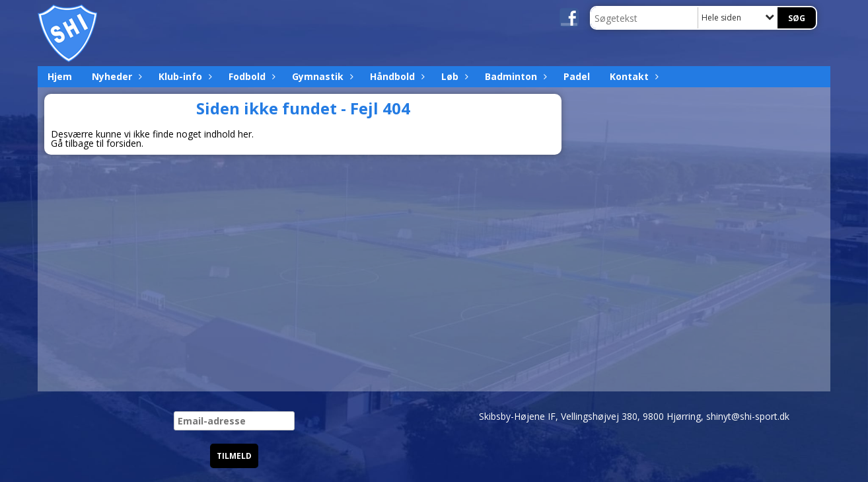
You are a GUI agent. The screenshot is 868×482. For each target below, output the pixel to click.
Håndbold (396, 76)
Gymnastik (321, 76)
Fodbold (250, 76)
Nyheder (115, 76)
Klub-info (184, 76)
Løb (453, 76)
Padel (577, 76)
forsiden (124, 143)
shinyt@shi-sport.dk (748, 416)
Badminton (514, 76)
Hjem (60, 76)
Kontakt (633, 76)
